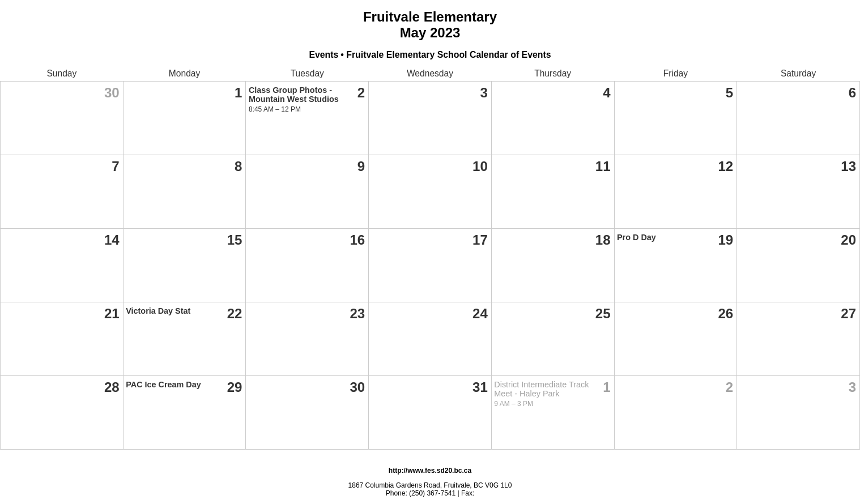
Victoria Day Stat (158, 311)
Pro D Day (637, 237)
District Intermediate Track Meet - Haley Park (541, 389)
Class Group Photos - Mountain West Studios (294, 95)
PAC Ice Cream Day (163, 385)
